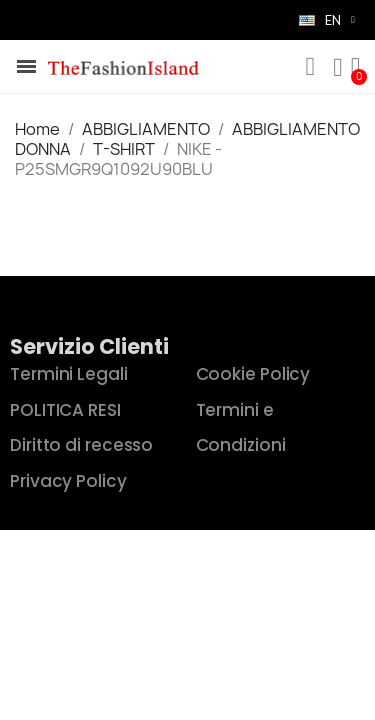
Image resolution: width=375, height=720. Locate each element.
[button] (310, 67)
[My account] (338, 68)
